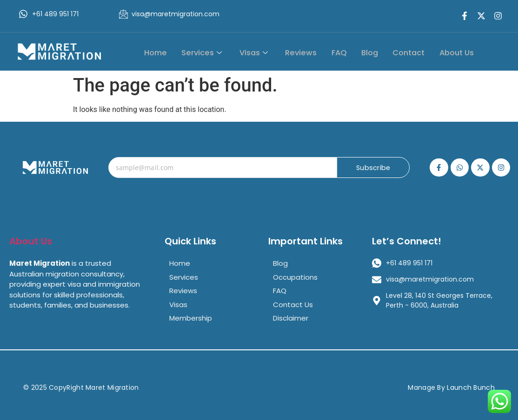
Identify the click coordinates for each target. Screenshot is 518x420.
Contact (412, 52)
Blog (373, 52)
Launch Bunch (471, 387)
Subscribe (373, 168)
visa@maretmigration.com (176, 14)
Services (211, 52)
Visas (262, 52)
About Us (458, 52)
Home (167, 52)
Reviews (308, 52)
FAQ (344, 52)
